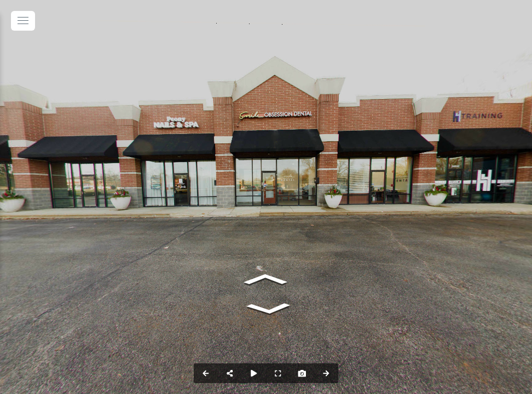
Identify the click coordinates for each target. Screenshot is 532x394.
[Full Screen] (278, 373)
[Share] (230, 373)
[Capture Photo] (302, 373)
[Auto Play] (254, 373)
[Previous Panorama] (206, 373)
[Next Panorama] (326, 373)
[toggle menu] (23, 21)
